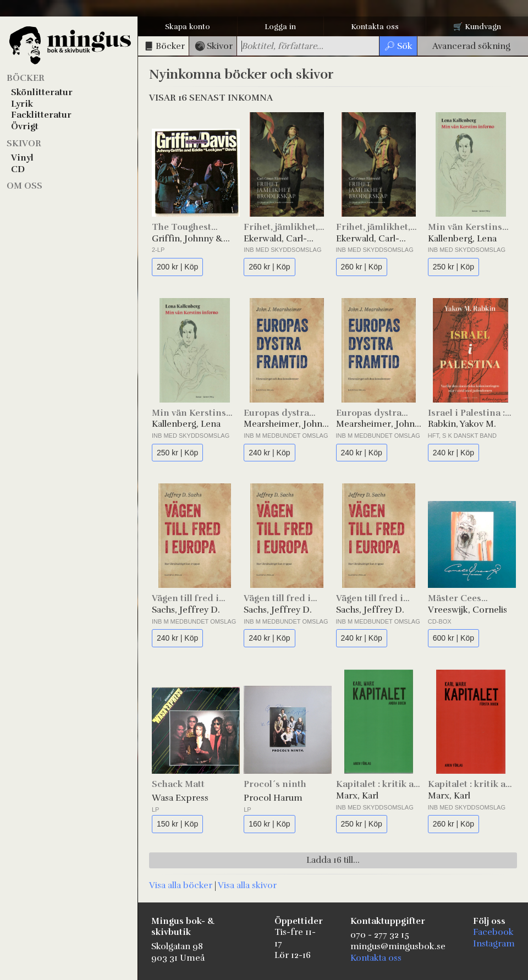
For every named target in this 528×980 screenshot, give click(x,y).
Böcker (26, 78)
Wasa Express (180, 798)
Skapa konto (188, 27)
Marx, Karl (357, 796)
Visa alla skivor (247, 885)
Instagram (494, 944)
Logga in (280, 27)
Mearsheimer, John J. (283, 424)
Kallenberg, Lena (462, 239)
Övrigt (25, 126)
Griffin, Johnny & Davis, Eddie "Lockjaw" (188, 239)
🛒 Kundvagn (477, 27)
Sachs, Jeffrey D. (186, 610)
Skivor (24, 144)
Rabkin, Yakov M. (462, 424)
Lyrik (22, 104)
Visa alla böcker (181, 885)
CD (18, 169)
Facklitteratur (41, 115)
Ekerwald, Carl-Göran (275, 239)
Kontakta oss (375, 27)
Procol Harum (273, 798)
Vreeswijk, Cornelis (468, 610)
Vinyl (22, 158)
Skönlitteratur (42, 92)
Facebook (493, 932)
